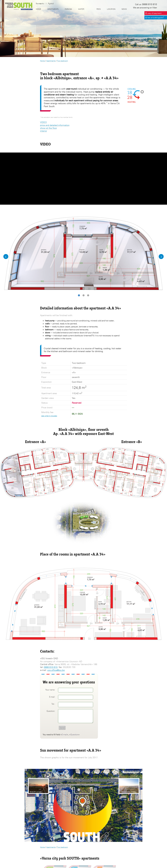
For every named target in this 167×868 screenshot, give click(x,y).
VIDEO (43, 122)
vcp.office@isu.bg (56, 670)
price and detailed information (55, 125)
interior (44, 131)
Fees (99, 9)
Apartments (51, 61)
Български (40, 3)
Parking (68, 9)
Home (42, 61)
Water (81, 9)
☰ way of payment (153, 13)
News (124, 9)
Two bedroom (62, 61)
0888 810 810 (51, 667)
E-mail (64, 735)
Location (111, 9)
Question (74, 735)
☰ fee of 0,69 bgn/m (154, 18)
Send (62, 728)
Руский (51, 3)
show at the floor (49, 128)
